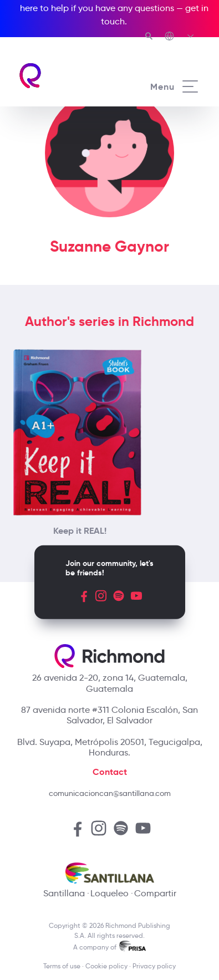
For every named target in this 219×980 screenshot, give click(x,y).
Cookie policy (106, 966)
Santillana (64, 893)
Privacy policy (154, 966)
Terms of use (62, 966)
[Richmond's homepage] (64, 76)
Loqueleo (109, 893)
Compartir (155, 893)
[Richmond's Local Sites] (180, 37)
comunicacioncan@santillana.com (110, 793)
